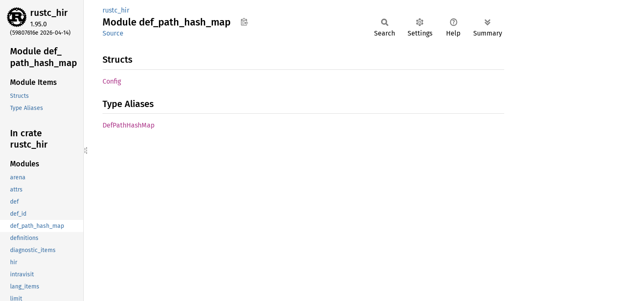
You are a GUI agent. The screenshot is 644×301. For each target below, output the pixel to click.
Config (112, 81)
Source (113, 33)
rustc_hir (49, 13)
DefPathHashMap (129, 125)
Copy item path (244, 22)
